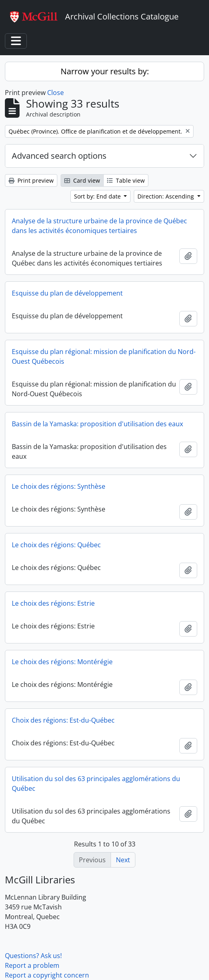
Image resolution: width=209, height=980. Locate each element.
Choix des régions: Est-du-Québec (63, 720)
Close (56, 93)
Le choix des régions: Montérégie (62, 662)
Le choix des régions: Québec (56, 545)
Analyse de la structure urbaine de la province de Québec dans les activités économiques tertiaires (99, 226)
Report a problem (32, 965)
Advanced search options (59, 156)
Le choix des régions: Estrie (53, 603)
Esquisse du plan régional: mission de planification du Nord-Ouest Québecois (104, 356)
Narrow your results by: (105, 71)
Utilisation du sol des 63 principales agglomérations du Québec (96, 784)
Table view (126, 180)
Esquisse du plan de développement (67, 293)
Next (123, 860)
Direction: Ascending (167, 196)
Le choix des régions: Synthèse (59, 486)
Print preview (31, 180)
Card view (82, 180)
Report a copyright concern (47, 975)
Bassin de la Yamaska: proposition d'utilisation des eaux (97, 424)
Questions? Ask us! (33, 956)
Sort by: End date (98, 196)
